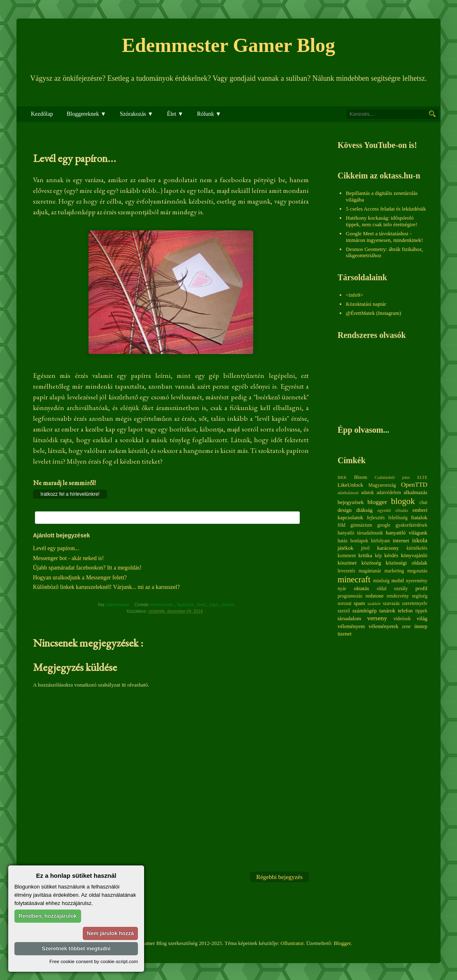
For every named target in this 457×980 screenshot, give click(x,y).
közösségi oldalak (407, 563)
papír (215, 605)
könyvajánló (414, 555)
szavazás (391, 604)
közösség (371, 563)
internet (401, 540)
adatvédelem (389, 493)
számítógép (365, 611)
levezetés (346, 571)
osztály (401, 589)
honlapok (359, 541)
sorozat (345, 604)
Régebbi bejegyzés (279, 877)
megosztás (417, 571)
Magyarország (382, 485)
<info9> (354, 295)
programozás (350, 596)
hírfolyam (380, 541)
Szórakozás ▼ (136, 114)
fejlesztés (376, 518)
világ (422, 618)
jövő (365, 548)
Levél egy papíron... (56, 548)
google (384, 525)
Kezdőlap (42, 114)
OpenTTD (414, 484)
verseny (377, 618)
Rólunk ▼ (209, 114)
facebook (186, 605)
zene (406, 627)
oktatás (361, 588)
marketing (394, 571)
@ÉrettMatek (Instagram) (373, 313)
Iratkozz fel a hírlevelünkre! (70, 494)
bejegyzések (351, 502)
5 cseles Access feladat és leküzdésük (386, 209)
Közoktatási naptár (366, 304)
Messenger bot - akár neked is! (68, 558)
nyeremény (417, 581)
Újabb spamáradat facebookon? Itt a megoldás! (87, 568)
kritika (365, 555)
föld (342, 525)
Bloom (361, 477)
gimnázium (361, 525)
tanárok (387, 611)
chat (423, 503)
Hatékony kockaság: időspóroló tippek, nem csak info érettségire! (382, 221)
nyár (342, 589)
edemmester (163, 605)
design (345, 510)
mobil (398, 580)
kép (379, 556)
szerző (344, 611)
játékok (345, 548)
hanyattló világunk (407, 533)
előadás (402, 510)
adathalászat (348, 493)
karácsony (388, 548)
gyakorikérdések (412, 525)
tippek (421, 611)
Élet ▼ (175, 114)
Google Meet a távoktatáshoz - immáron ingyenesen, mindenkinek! (384, 237)
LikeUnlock (350, 485)
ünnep (421, 626)
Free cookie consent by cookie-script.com (94, 961)
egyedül (384, 510)
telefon (405, 611)
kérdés (391, 555)
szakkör (374, 604)
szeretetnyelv (415, 604)
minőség (382, 581)
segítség (420, 596)
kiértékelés (417, 548)
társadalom (349, 618)
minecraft (354, 579)
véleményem (351, 626)
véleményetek (383, 626)
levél (202, 605)
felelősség (398, 518)
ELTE (422, 477)
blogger (378, 502)
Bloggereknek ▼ (86, 114)
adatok (367, 493)
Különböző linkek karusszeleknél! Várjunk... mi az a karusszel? (106, 587)
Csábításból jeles (392, 477)
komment (347, 556)
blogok (403, 501)
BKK (342, 477)
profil (421, 588)
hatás (343, 541)
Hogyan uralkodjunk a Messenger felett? (80, 578)
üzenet (229, 605)
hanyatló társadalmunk (360, 533)
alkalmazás (415, 492)
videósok (402, 619)
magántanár (370, 571)
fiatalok (419, 517)
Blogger (342, 943)
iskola (420, 540)
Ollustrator (292, 943)
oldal (381, 589)
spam (359, 603)
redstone (375, 596)
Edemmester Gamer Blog (228, 45)
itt (124, 685)
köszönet (347, 563)
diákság (364, 510)
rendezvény (398, 596)
